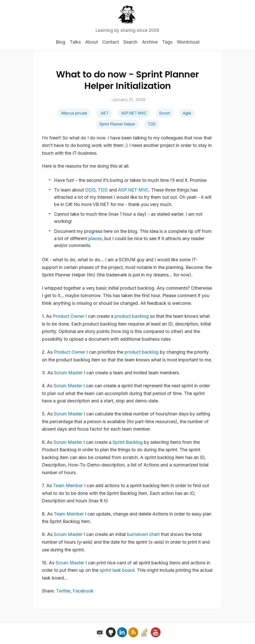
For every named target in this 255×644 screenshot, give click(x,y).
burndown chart (143, 534)
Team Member (68, 485)
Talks (75, 42)
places (95, 238)
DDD (90, 190)
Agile (187, 113)
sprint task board (117, 570)
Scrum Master (68, 373)
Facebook (83, 591)
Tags (167, 42)
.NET (104, 113)
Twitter (63, 591)
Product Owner (68, 316)
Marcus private (74, 113)
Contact (111, 42)
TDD (152, 124)
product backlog (132, 316)
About (92, 42)
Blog (61, 42)
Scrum (165, 113)
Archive (150, 42)
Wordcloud (188, 42)
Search (130, 42)
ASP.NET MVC (134, 113)
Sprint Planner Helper (117, 124)
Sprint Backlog (128, 442)
